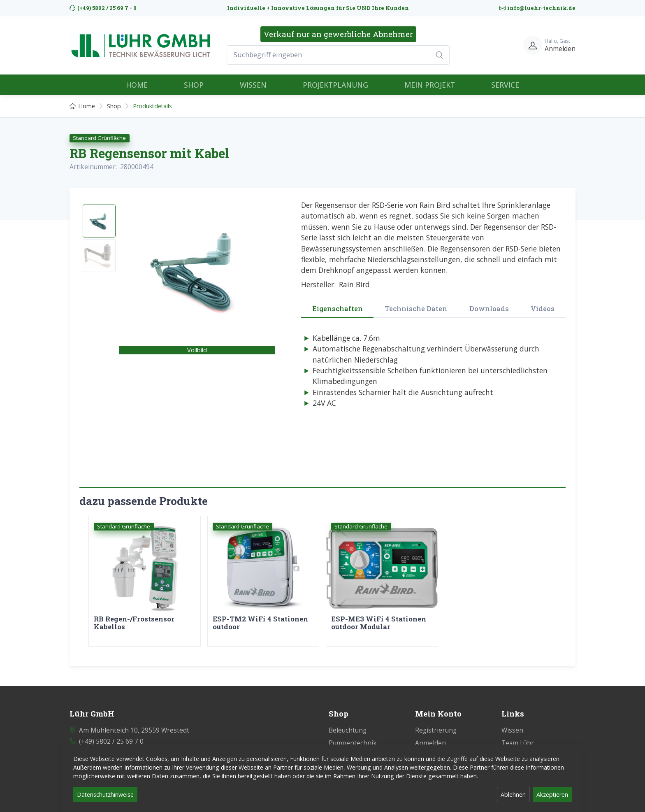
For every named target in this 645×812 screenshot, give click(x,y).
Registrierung (436, 725)
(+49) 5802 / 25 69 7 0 (111, 736)
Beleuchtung (348, 725)
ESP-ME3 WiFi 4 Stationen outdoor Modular (379, 623)
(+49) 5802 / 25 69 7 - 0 (103, 8)
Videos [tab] (543, 308)
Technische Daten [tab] (416, 308)
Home (82, 106)
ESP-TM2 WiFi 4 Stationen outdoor (260, 623)
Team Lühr (518, 738)
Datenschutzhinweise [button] (105, 795)
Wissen (512, 725)
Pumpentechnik (353, 738)
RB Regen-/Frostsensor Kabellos (134, 623)
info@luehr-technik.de (537, 8)
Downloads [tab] (489, 308)
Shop (114, 106)
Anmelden (430, 738)
